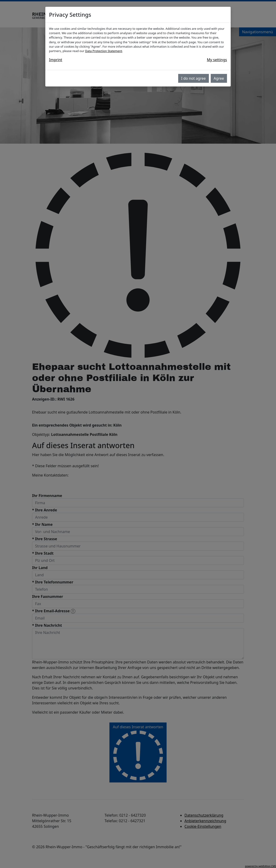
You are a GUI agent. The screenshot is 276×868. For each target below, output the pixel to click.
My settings (217, 60)
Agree (219, 78)
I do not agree (194, 78)
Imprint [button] (56, 60)
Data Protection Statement (103, 51)
